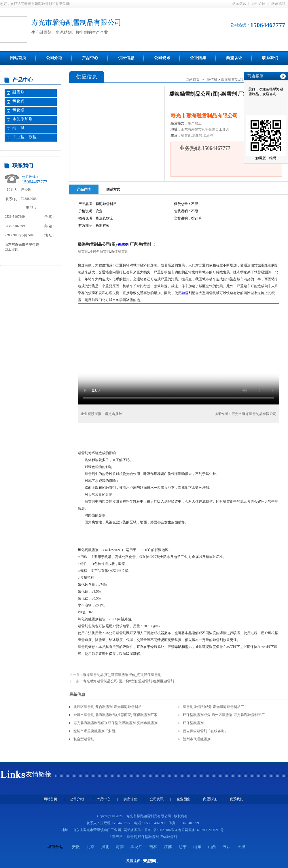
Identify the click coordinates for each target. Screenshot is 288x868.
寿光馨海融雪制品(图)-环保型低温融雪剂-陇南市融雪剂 (115, 723)
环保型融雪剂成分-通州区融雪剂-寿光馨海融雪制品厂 (224, 715)
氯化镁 (18, 110)
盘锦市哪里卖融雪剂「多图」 (96, 731)
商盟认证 (234, 58)
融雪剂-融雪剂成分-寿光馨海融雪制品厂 (213, 707)
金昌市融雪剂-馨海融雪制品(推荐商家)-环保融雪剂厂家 (115, 715)
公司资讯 (162, 58)
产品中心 (90, 58)
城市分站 (55, 847)
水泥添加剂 (22, 119)
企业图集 (198, 58)
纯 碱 (18, 128)
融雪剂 (18, 92)
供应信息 (239, 3)
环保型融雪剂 (100, 251)
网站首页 (18, 58)
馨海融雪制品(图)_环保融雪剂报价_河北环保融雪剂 (122, 675)
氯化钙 (18, 101)
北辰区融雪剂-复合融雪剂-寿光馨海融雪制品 (107, 707)
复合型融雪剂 (84, 739)
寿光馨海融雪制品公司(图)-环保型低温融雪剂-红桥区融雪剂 (128, 681)
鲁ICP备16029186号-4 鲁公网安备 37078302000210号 (184, 830)
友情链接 (39, 774)
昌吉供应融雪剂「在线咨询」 (205, 731)
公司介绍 (259, 3)
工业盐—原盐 (24, 137)
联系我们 (278, 3)
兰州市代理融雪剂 (197, 739)
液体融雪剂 (120, 251)
